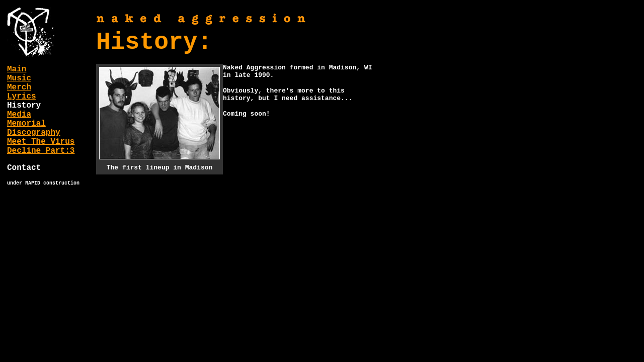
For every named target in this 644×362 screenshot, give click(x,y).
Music (19, 78)
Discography (34, 133)
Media (19, 115)
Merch (19, 87)
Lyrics (22, 97)
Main (17, 69)
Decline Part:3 (41, 151)
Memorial (26, 124)
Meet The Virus (41, 142)
